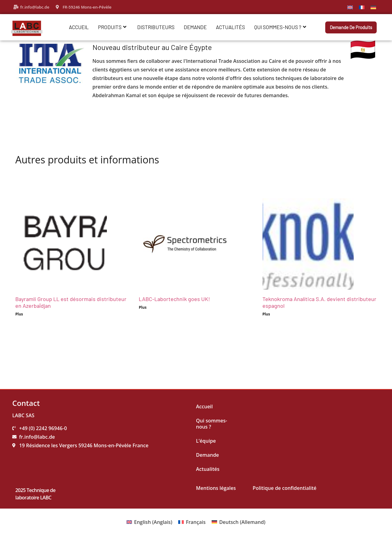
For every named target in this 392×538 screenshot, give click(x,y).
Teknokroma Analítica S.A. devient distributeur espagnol (319, 302)
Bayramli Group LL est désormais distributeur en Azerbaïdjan (71, 302)
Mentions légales (216, 488)
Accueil (79, 27)
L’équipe (206, 441)
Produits (112, 27)
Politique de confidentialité (285, 488)
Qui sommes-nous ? (280, 27)
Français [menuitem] (196, 522)
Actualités (230, 27)
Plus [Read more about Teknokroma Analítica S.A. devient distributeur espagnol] (266, 314)
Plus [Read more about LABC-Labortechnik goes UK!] (143, 307)
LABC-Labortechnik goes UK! (174, 299)
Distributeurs (156, 27)
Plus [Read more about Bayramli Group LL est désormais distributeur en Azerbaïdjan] (19, 314)
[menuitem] (350, 7)
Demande (195, 27)
